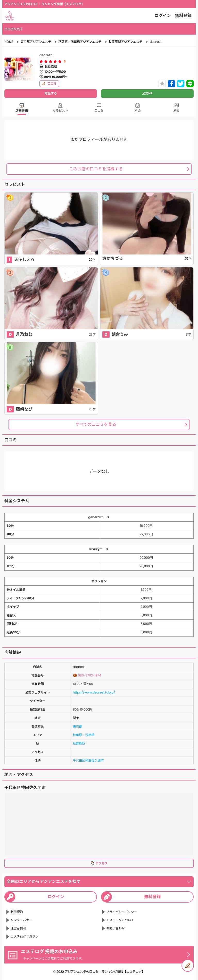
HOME (9, 42)
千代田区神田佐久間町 (88, 760)
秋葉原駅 (79, 743)
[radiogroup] (51, 61)
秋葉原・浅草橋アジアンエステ (80, 42)
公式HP (147, 93)
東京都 (78, 726)
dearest (155, 42)
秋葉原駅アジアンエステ (125, 42)
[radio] (42, 61)
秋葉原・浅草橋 (84, 735)
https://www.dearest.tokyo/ (94, 692)
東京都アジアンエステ (36, 42)
